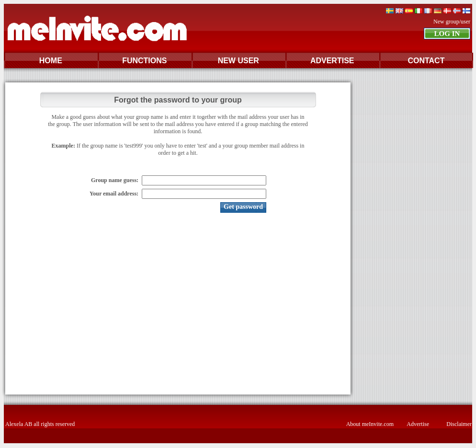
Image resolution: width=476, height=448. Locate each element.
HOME (51, 61)
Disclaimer (459, 424)
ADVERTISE (332, 61)
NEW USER (238, 61)
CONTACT (426, 61)
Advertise (418, 424)
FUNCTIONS (144, 61)
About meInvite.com (370, 424)
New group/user (452, 22)
